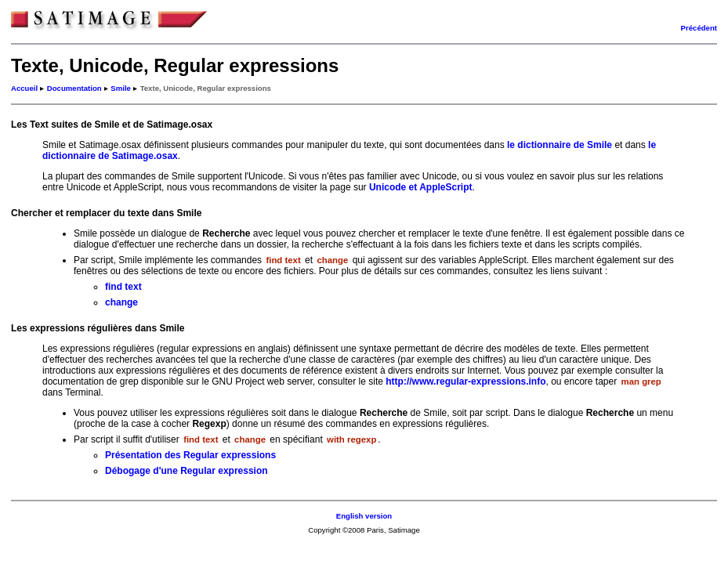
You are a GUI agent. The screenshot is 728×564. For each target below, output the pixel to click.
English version (364, 516)
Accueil (24, 88)
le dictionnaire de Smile (560, 145)
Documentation (74, 88)
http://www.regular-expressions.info (465, 381)
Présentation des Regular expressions (190, 455)
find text (123, 287)
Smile (121, 88)
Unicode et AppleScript (421, 187)
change (121, 302)
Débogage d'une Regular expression (187, 471)
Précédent (699, 28)
